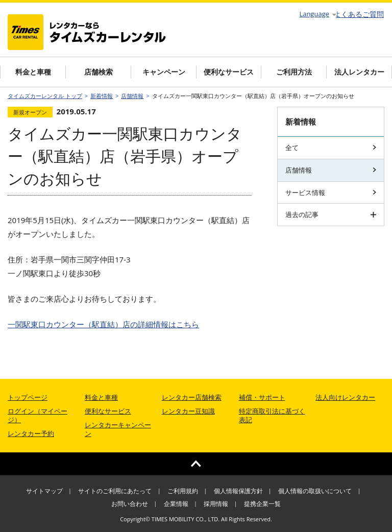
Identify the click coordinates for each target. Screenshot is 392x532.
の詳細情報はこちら (103, 324)
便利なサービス (229, 72)
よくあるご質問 (359, 14)
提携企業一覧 (262, 504)
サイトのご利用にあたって (115, 491)
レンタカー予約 (31, 433)
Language (317, 14)
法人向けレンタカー (345, 397)
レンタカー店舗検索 (192, 397)
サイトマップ (44, 491)
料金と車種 (33, 72)
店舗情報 (132, 96)
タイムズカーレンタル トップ (45, 96)
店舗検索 (99, 72)
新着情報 (102, 96)
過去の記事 (331, 214)
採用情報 (216, 504)
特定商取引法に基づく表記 (272, 415)
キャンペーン (164, 72)
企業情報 (176, 504)
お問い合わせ (130, 504)
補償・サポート (262, 397)
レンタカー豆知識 (188, 411)
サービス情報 (331, 192)
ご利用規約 (183, 491)
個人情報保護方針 (238, 491)
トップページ (28, 397)
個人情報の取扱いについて (315, 491)
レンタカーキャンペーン (118, 429)
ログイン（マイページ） (38, 415)
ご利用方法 (294, 72)
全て (331, 148)
